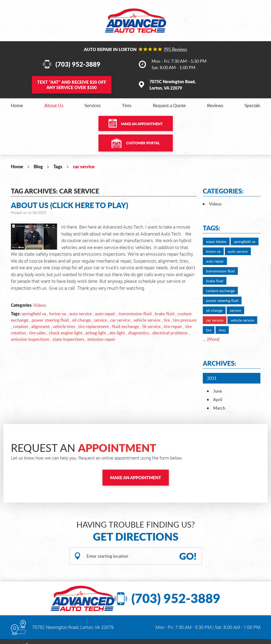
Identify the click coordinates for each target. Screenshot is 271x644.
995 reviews (175, 49)
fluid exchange (125, 326)
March (219, 408)
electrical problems (170, 333)
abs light (117, 333)
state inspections (68, 339)
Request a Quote (169, 105)
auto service (81, 314)
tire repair (173, 326)
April (218, 399)
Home (17, 105)
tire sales (37, 333)
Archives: (219, 363)
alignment (40, 326)
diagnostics (139, 333)
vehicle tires (64, 326)
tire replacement (94, 326)
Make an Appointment (142, 124)
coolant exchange (220, 291)
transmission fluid (135, 314)
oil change (81, 320)
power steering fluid (50, 320)
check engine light (66, 333)
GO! (188, 556)
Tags (58, 166)
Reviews (215, 105)
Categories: (223, 191)
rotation (21, 326)
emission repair (101, 339)
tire (167, 320)
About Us (54, 105)
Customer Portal (143, 143)
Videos (40, 305)
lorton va (58, 314)
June (218, 391)
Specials (252, 105)
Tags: (211, 228)
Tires (127, 105)
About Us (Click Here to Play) (70, 205)
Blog (38, 166)
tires (222, 330)
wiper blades (216, 241)
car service (84, 166)
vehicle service (147, 320)
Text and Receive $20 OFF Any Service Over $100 (72, 85)
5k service (151, 326)
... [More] (211, 339)
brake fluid (165, 314)
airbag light (96, 333)
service (100, 320)
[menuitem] (17, 105)
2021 (212, 378)
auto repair (105, 314)
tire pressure (185, 320)
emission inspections (30, 339)
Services (93, 105)
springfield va (34, 314)
